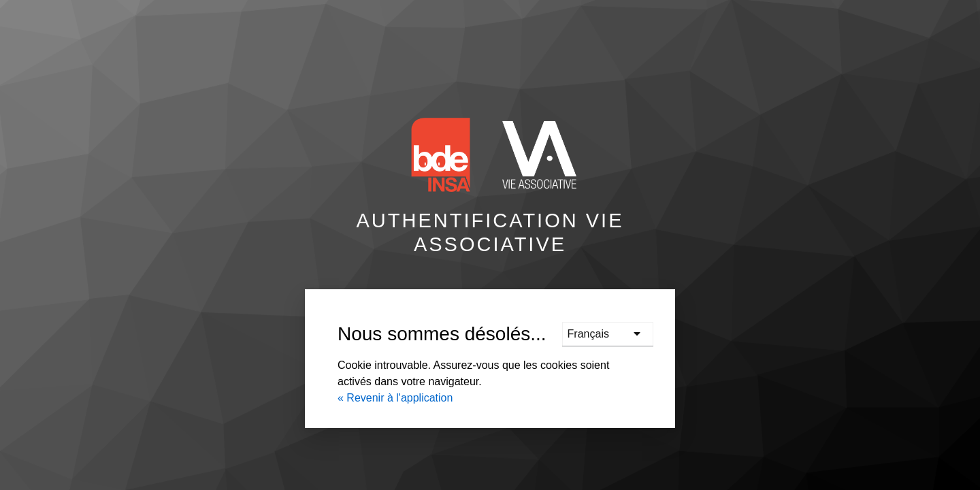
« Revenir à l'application (395, 398)
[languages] (608, 334)
